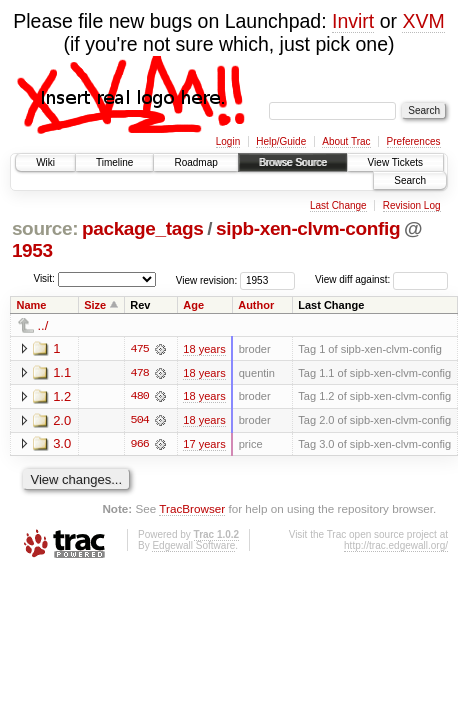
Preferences (414, 141)
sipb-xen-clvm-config (308, 228)
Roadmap (195, 162)
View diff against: (381, 279)
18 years (204, 349)
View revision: (207, 279)
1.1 (62, 372)
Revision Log (412, 205)
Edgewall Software (193, 546)
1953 (32, 250)
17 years (204, 445)
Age (193, 305)
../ (43, 325)
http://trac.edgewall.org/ (396, 546)
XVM (423, 21)
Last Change (338, 205)
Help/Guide (281, 141)
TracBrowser (192, 509)
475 (140, 349)
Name (32, 305)
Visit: (44, 278)
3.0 (62, 444)
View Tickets (395, 162)
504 (140, 421)
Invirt (353, 21)
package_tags (143, 228)
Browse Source (293, 162)
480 (140, 397)
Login (228, 141)
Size (95, 305)
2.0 (62, 420)
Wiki (45, 162)
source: (45, 228)
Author (256, 305)
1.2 (62, 396)
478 (140, 373)
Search (410, 180)
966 (140, 445)
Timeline (114, 162)
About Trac (346, 141)
